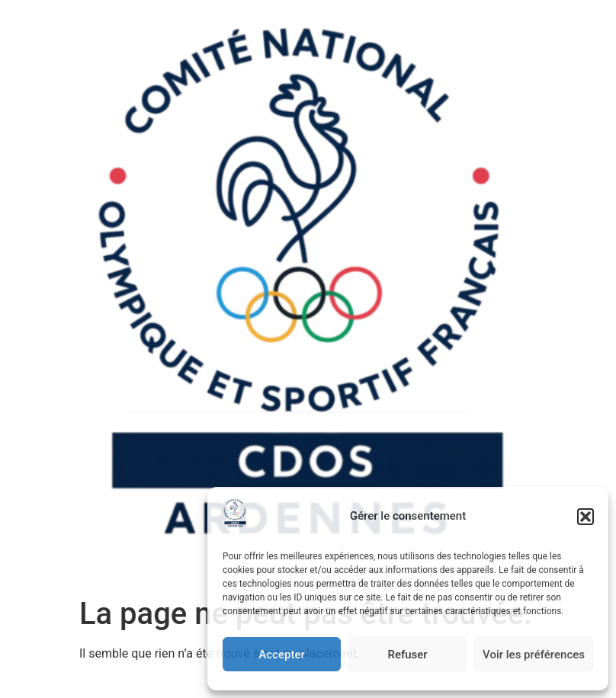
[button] (586, 517)
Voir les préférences (534, 655)
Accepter (281, 655)
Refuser (407, 655)
